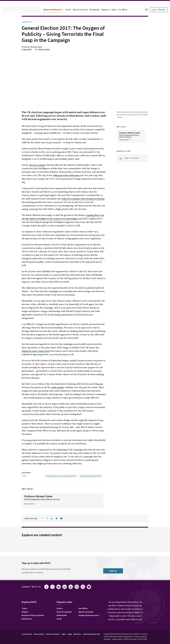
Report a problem (88, 613)
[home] (21, 10)
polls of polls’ (57, 383)
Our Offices (129, 10)
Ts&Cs (67, 635)
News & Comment (84, 10)
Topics (24, 471)
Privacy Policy (41, 635)
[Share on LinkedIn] (54, 519)
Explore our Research (55, 10)
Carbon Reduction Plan (97, 635)
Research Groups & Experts (35, 616)
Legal (74, 635)
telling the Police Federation (54, 182)
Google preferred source (92, 616)
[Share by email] (59, 519)
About (119, 10)
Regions (26, 613)
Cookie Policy (27, 635)
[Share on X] (49, 519)
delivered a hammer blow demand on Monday (77, 202)
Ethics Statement (55, 635)
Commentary (28, 22)
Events (71, 10)
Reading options (125, 160)
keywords (27, 468)
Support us (110, 10)
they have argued (37, 171)
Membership (99, 10)
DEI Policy (82, 635)
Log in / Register (159, 10)
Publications (27, 620)
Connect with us (33, 587)
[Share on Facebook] (45, 519)
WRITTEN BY (122, 133)
